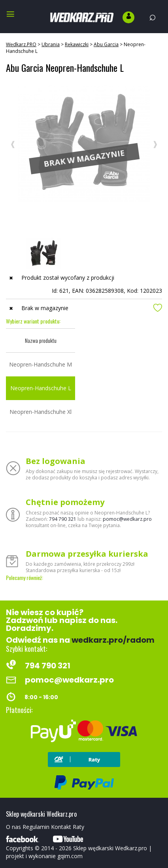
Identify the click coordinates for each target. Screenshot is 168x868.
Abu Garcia (106, 44)
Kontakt (61, 827)
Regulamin (36, 827)
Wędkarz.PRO (21, 44)
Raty (78, 827)
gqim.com (70, 856)
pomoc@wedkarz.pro (127, 519)
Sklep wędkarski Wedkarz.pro (110, 848)
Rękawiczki (77, 44)
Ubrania (51, 44)
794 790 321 (63, 519)
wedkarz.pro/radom (113, 640)
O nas (13, 827)
